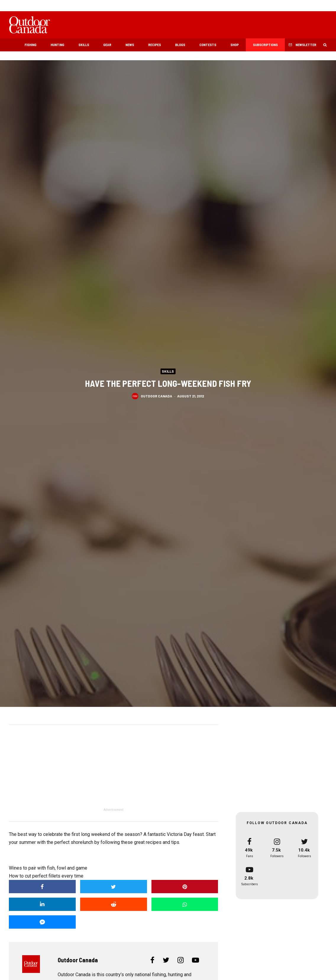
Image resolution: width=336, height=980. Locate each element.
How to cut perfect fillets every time (46, 876)
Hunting (57, 45)
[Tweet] (114, 887)
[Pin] (185, 887)
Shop (235, 45)
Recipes (155, 45)
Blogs (180, 45)
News (130, 45)
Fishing (30, 45)
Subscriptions (265, 45)
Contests (208, 45)
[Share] (42, 887)
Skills (84, 45)
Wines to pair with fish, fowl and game (48, 868)
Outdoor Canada (156, 396)
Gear (107, 45)
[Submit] (114, 904)
